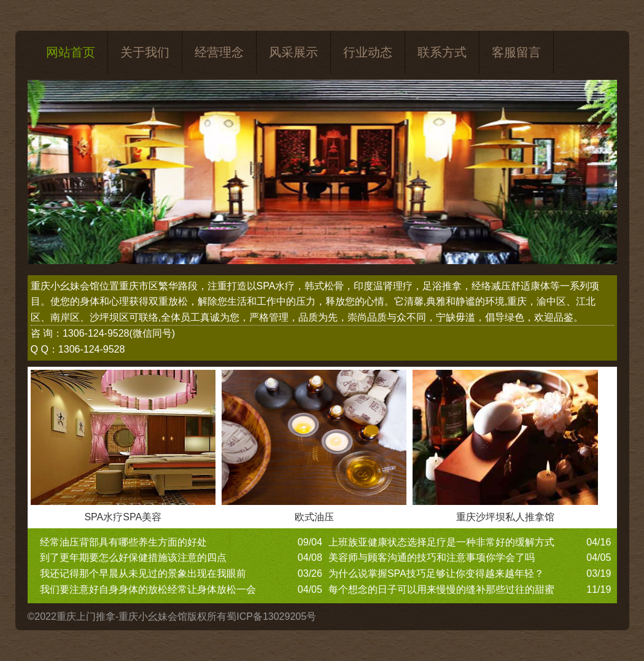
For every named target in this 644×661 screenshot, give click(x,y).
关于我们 (145, 52)
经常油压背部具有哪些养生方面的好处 (123, 542)
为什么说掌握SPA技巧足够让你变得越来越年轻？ (436, 573)
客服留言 (516, 52)
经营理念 (219, 52)
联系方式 (442, 52)
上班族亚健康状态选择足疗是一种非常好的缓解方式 (441, 542)
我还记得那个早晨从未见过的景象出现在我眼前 (143, 573)
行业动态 (368, 52)
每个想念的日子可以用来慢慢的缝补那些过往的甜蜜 (441, 589)
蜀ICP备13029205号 (271, 616)
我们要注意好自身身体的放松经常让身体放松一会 (148, 589)
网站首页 (71, 52)
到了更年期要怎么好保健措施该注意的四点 (133, 557)
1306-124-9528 (96, 333)
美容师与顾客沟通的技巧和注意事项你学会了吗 (432, 557)
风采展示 (293, 52)
